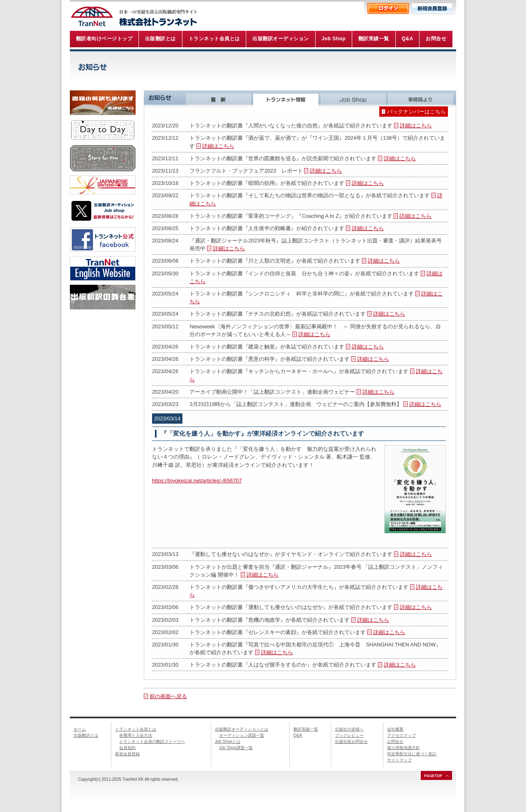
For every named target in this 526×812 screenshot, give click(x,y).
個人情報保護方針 (404, 748)
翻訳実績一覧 (306, 729)
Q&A (298, 735)
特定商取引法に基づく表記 (412, 754)
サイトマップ (399, 760)
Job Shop (354, 99)
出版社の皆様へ (349, 729)
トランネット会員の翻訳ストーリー (152, 742)
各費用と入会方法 (136, 735)
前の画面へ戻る (168, 696)
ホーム (80, 729)
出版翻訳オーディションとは (242, 729)
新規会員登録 (127, 754)
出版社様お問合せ (351, 742)
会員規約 (127, 748)
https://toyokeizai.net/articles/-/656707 (197, 481)
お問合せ (395, 742)
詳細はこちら (416, 126)
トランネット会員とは (136, 729)
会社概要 (395, 729)
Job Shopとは (228, 742)
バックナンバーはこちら (416, 112)
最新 (219, 99)
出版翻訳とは (86, 735)
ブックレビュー (349, 735)
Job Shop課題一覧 (236, 748)
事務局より (422, 99)
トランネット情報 (287, 99)
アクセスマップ (401, 735)
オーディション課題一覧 (242, 735)
